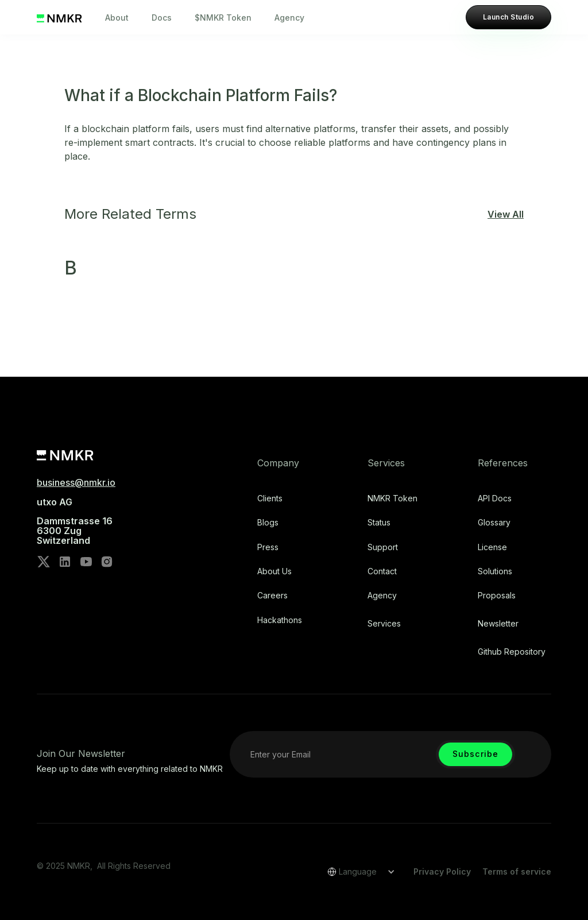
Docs (162, 18)
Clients (270, 498)
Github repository (512, 652)
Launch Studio (508, 17)
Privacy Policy (442, 871)
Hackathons (280, 620)
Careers (272, 596)
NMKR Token (392, 498)
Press (268, 547)
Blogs (268, 523)
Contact (382, 571)
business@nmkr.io (76, 482)
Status (379, 523)
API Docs (495, 498)
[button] (357, 872)
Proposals (497, 596)
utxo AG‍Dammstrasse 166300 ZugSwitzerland (75, 521)
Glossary (494, 523)
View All (506, 214)
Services (384, 624)
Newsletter (498, 624)
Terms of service (517, 871)
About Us (274, 571)
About (117, 18)
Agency (289, 18)
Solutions (495, 571)
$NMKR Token (223, 18)
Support (383, 547)
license (492, 547)
